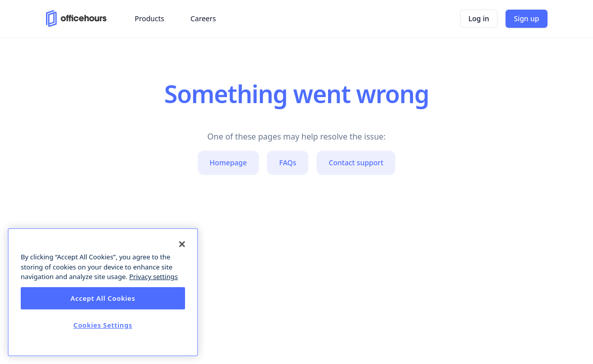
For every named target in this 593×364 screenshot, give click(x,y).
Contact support (356, 163)
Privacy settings (154, 277)
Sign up (526, 18)
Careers (203, 18)
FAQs (288, 163)
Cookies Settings (103, 325)
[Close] (182, 244)
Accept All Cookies (103, 298)
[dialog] (103, 292)
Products (150, 18)
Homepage (229, 163)
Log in (479, 18)
